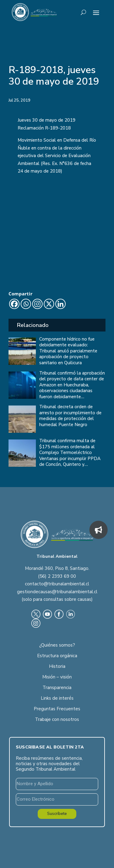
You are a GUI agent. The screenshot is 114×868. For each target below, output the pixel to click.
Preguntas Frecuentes (57, 709)
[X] (49, 304)
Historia (57, 666)
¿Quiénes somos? (57, 645)
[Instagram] (37, 304)
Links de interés (57, 698)
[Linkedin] (60, 304)
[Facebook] (14, 304)
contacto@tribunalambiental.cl (57, 584)
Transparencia (57, 688)
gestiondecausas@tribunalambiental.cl (57, 592)
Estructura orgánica (57, 656)
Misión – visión (57, 677)
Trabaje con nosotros (57, 719)
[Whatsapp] (26, 304)
